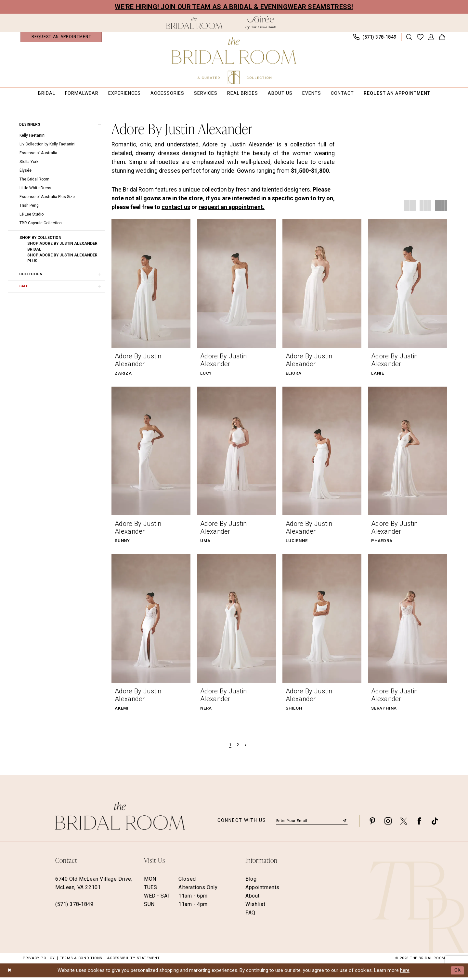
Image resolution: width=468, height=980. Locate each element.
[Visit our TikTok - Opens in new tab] (435, 824)
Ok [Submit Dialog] (458, 973)
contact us (176, 210)
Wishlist (255, 907)
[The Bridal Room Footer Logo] (120, 819)
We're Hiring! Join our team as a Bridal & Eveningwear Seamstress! (234, 7)
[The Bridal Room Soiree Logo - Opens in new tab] (261, 23)
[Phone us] (375, 38)
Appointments (262, 890)
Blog (251, 882)
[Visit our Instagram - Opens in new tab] (388, 824)
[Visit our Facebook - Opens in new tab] (419, 824)
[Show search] (409, 38)
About (253, 899)
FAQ (250, 916)
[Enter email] (312, 824)
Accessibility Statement (133, 961)
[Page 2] (238, 748)
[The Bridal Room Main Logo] (234, 61)
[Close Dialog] (10, 973)
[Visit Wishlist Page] (420, 38)
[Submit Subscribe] (344, 823)
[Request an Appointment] (61, 38)
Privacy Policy (39, 961)
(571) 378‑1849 (74, 907)
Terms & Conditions (81, 961)
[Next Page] (246, 748)
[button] (431, 38)
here (405, 973)
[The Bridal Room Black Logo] (194, 23)
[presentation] (151, 286)
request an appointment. (232, 210)
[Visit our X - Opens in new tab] (404, 824)
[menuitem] (61, 38)
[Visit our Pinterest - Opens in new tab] (372, 824)
